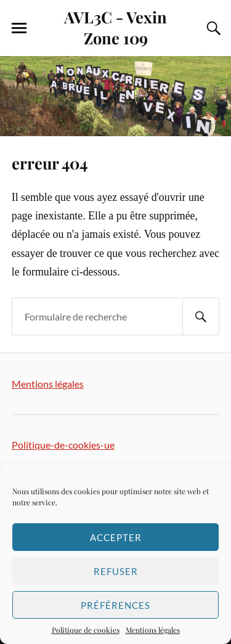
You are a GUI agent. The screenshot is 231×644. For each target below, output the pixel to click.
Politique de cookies (86, 630)
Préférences (115, 605)
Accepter (116, 537)
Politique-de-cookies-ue (63, 445)
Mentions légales (153, 630)
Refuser (116, 571)
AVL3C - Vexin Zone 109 (115, 27)
